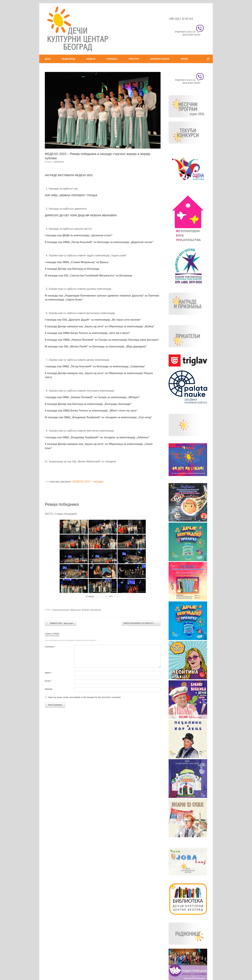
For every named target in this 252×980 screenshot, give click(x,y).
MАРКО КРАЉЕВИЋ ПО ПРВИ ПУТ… (141, 623)
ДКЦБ (48, 59)
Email (48, 681)
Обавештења (75, 610)
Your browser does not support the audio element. (73, 958)
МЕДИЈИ (91, 59)
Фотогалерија (96, 610)
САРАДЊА (112, 59)
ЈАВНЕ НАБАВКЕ (188, 929)
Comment (50, 647)
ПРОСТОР (134, 59)
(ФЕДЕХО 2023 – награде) (88, 482)
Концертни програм (61, 610)
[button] (208, 59)
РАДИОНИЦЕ (69, 59)
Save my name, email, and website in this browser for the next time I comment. (85, 697)
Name (48, 673)
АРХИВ (184, 59)
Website (49, 689)
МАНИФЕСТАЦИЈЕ (160, 59)
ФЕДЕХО (85, 610)
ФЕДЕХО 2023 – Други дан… (61, 623)
